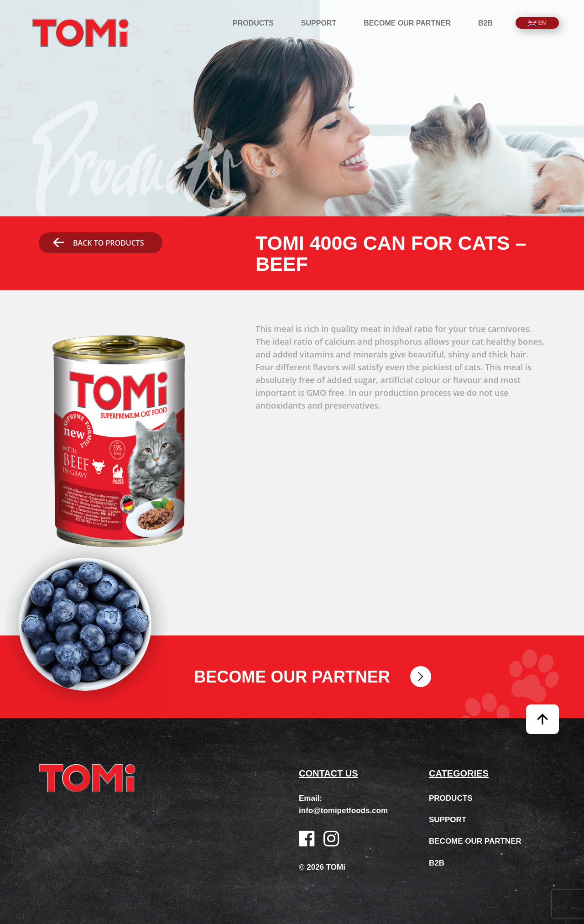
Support (319, 23)
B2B (485, 23)
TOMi (80, 33)
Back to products (98, 243)
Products (253, 23)
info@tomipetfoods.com (343, 811)
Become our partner (407, 23)
